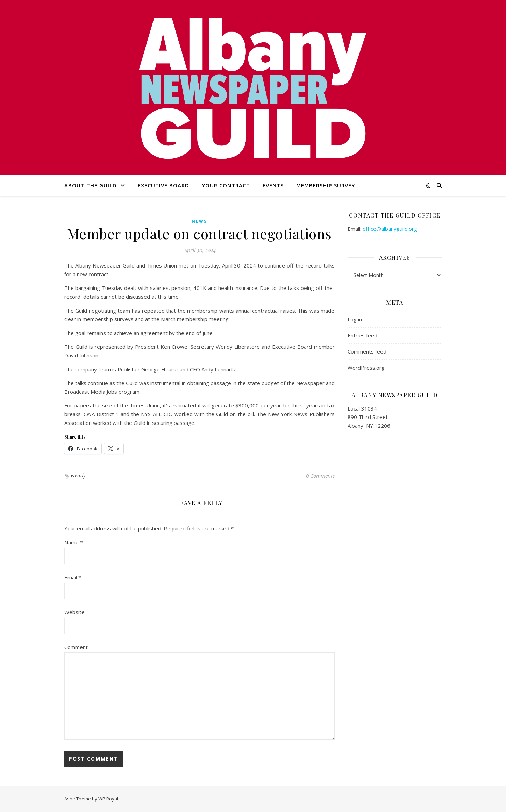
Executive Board (163, 185)
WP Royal (108, 799)
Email (73, 577)
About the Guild (91, 185)
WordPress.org (366, 368)
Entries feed (362, 335)
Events (273, 185)
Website (74, 612)
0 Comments (320, 476)
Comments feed (367, 351)
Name (74, 542)
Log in (355, 319)
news (199, 221)
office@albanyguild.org (390, 229)
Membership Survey (326, 185)
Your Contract (226, 185)
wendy (78, 475)
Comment (76, 647)
